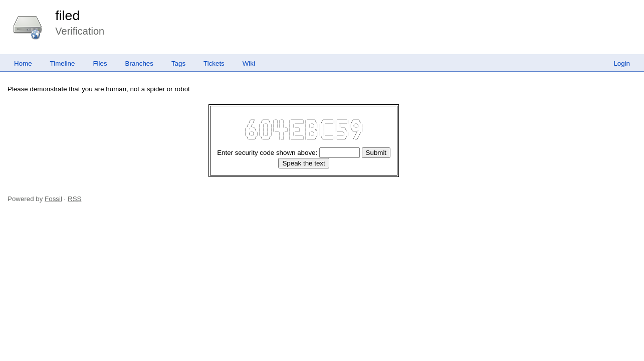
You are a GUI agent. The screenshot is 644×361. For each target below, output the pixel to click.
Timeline (63, 63)
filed (67, 16)
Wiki (249, 63)
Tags (178, 63)
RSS (74, 199)
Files (100, 63)
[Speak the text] (303, 163)
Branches (139, 63)
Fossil (53, 199)
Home (23, 63)
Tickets (214, 63)
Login (622, 63)
